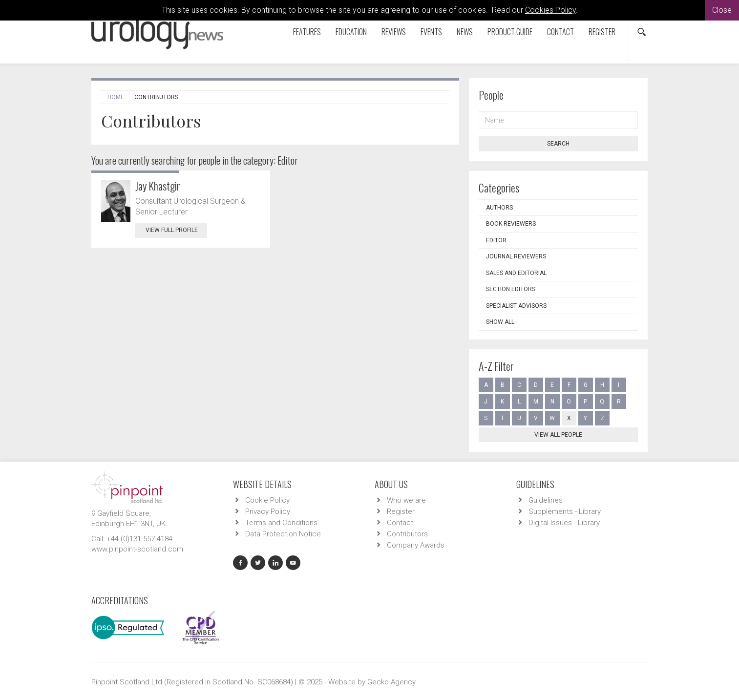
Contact (560, 32)
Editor (496, 240)
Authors (499, 208)
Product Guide (510, 32)
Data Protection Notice (283, 534)
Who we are (406, 500)
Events (431, 32)
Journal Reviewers (516, 256)
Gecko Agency (391, 682)
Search (558, 144)
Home (116, 97)
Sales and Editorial (516, 273)
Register (602, 32)
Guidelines (546, 500)
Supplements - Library (565, 511)
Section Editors (511, 289)
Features (307, 32)
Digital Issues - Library (564, 523)
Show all (500, 322)
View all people (558, 435)
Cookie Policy (267, 500)
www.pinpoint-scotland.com (137, 549)
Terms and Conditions (281, 523)
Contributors (407, 534)
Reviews (394, 32)
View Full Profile (176, 230)
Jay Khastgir (158, 186)
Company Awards (416, 545)
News (465, 32)
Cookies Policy (550, 10)
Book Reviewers (511, 224)
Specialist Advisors (516, 306)
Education (351, 32)
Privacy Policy (268, 511)
